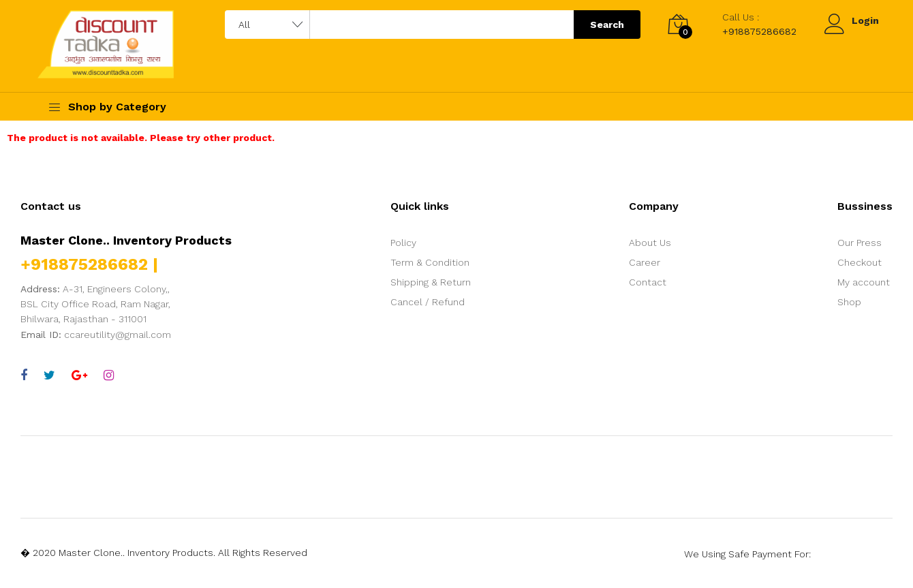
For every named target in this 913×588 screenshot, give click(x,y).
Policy (403, 243)
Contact (648, 282)
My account (864, 282)
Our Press (860, 243)
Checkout (860, 262)
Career (645, 262)
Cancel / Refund (428, 302)
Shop (849, 302)
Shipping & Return (431, 282)
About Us (650, 243)
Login (865, 20)
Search (607, 25)
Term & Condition (430, 262)
